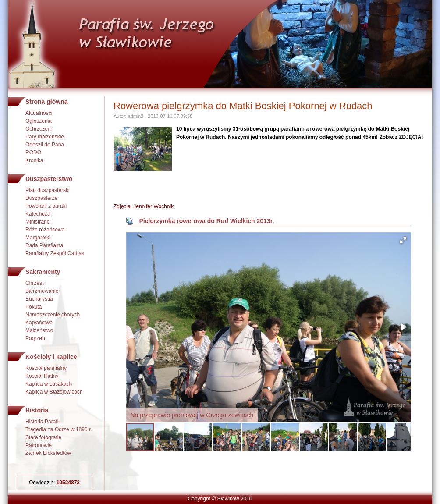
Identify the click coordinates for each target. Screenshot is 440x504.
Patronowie (39, 445)
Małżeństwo (39, 330)
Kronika (34, 160)
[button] (403, 240)
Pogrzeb (35, 338)
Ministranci (38, 222)
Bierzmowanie (42, 291)
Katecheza (38, 214)
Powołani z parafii (46, 206)
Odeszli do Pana (45, 145)
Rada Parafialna (44, 245)
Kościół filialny (42, 376)
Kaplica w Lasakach (49, 384)
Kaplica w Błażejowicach (54, 392)
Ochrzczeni (39, 129)
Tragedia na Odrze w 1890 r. (59, 429)
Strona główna (46, 102)
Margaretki (38, 238)
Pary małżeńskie (45, 137)
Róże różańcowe (45, 230)
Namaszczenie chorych (53, 315)
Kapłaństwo (39, 323)
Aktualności (39, 113)
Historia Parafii (43, 422)
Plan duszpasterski (48, 190)
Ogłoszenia (39, 121)
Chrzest (34, 283)
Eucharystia (39, 299)
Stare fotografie (43, 437)
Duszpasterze (41, 198)
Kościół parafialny (46, 368)
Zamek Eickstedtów (48, 453)
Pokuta (34, 307)
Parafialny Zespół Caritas (55, 253)
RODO (33, 153)
